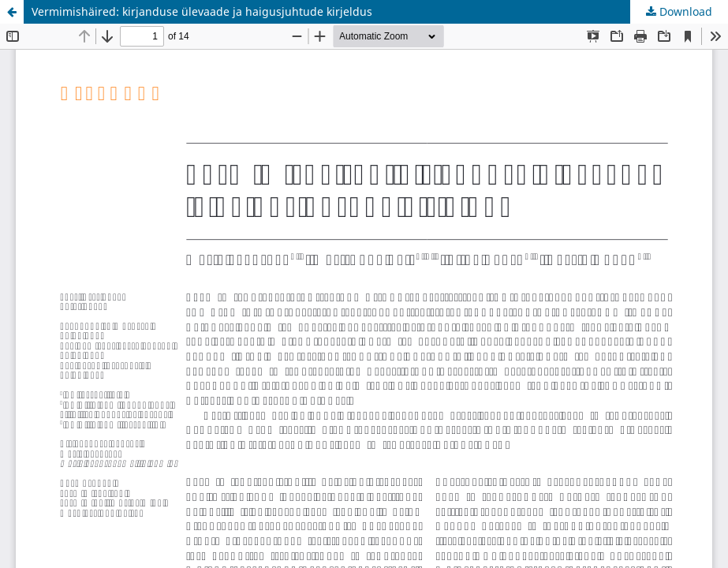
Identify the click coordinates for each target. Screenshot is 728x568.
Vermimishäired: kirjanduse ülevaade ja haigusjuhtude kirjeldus (202, 11)
